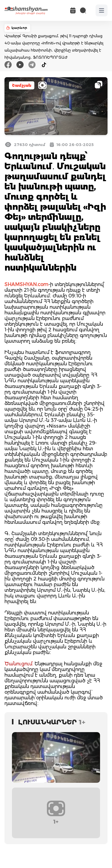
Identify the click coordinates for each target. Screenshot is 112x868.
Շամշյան (22, 85)
